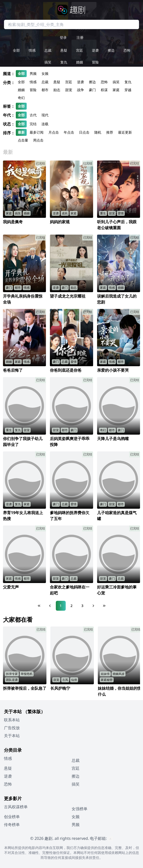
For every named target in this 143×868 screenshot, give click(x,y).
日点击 (84, 132)
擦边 (111, 50)
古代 (33, 115)
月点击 (54, 132)
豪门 (92, 90)
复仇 (64, 62)
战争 (81, 90)
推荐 (110, 132)
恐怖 (127, 50)
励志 (57, 90)
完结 (33, 124)
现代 (45, 115)
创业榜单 (12, 817)
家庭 (116, 90)
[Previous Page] (50, 606)
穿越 (128, 90)
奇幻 (21, 98)
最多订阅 (37, 132)
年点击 (69, 132)
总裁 (48, 50)
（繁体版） (34, 711)
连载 (45, 124)
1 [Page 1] (61, 606)
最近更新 (125, 132)
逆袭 (95, 50)
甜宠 (69, 90)
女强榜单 (80, 809)
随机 (98, 132)
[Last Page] (104, 606)
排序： (9, 133)
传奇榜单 (12, 825)
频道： (9, 74)
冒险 (95, 62)
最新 (21, 132)
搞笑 (48, 62)
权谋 (104, 90)
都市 (45, 90)
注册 (80, 37)
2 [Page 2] (71, 606)
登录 (63, 37)
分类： (9, 82)
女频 (45, 73)
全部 (16, 50)
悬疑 (64, 50)
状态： (9, 124)
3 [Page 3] (82, 606)
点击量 (23, 140)
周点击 (38, 140)
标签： (9, 106)
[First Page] (39, 606)
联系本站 (12, 720)
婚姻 (80, 62)
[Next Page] (93, 606)
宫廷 (80, 50)
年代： (9, 115)
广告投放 (12, 728)
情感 (32, 50)
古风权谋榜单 (16, 807)
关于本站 (12, 736)
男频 (33, 73)
